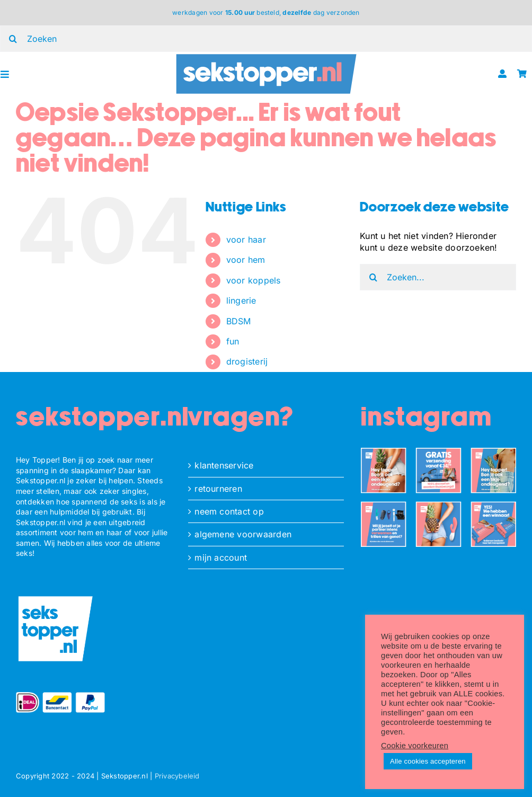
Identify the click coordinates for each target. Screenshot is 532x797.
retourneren (218, 489)
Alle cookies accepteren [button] (428, 761)
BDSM (239, 321)
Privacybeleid (177, 776)
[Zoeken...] (438, 277)
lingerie (241, 300)
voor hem (246, 260)
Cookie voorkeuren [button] (415, 746)
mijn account (221, 557)
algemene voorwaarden (243, 534)
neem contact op (229, 511)
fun (233, 341)
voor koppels (254, 280)
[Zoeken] (373, 277)
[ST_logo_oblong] (266, 56)
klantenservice (224, 465)
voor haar (246, 240)
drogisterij (247, 361)
